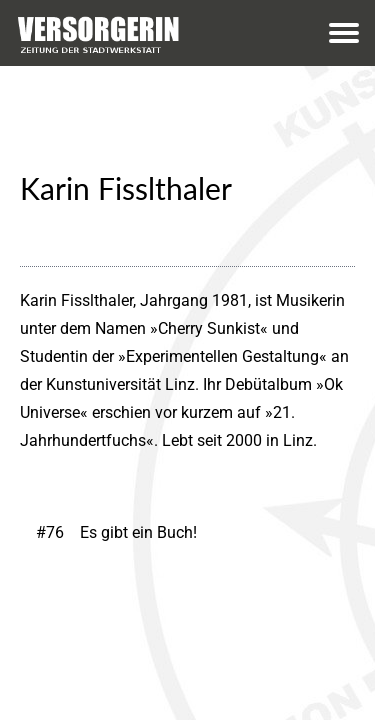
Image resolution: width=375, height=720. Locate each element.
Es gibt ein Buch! (138, 532)
